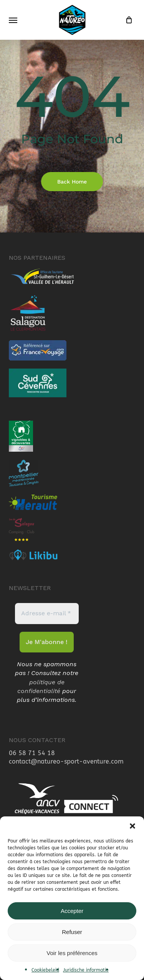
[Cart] (127, 20)
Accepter (72, 911)
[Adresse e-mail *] (47, 613)
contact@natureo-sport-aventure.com (66, 761)
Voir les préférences (72, 953)
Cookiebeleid (45, 970)
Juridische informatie (86, 970)
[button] (132, 826)
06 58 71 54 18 (32, 753)
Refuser (72, 932)
